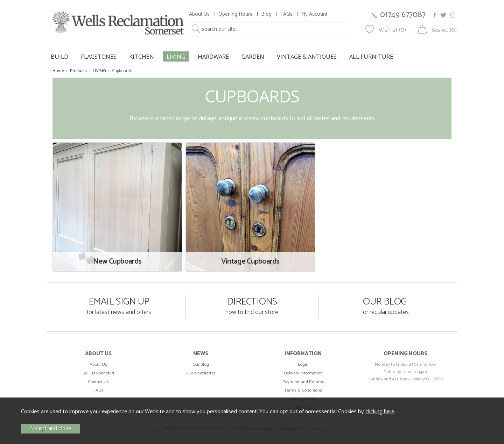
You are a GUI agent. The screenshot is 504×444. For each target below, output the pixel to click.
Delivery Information (303, 373)
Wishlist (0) (392, 30)
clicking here (380, 412)
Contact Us (98, 382)
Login (303, 364)
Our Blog (201, 364)
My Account (314, 14)
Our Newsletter (201, 373)
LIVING (176, 56)
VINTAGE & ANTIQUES (307, 56)
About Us (199, 14)
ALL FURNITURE (371, 56)
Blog (266, 14)
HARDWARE (213, 56)
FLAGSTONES (99, 56)
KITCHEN (142, 56)
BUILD (59, 56)
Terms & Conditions (303, 390)
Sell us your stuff (99, 373)
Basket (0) (444, 30)
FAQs (286, 14)
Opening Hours (235, 14)
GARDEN (253, 56)
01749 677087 (403, 15)
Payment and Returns (303, 382)
